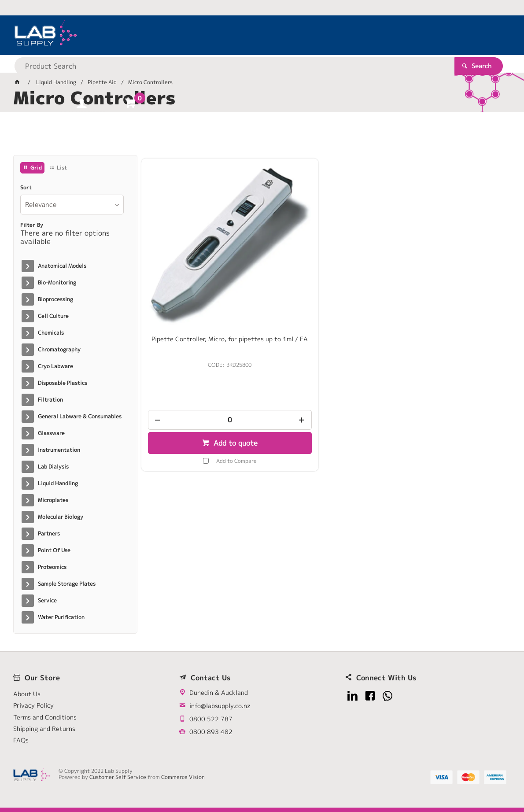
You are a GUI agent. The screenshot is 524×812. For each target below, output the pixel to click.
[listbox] (72, 205)
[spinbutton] (200, 356)
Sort (26, 188)
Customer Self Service (118, 777)
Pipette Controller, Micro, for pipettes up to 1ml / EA (200, 279)
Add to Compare (207, 397)
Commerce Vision (183, 777)
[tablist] (262, 137)
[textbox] (247, 35)
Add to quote (205, 379)
